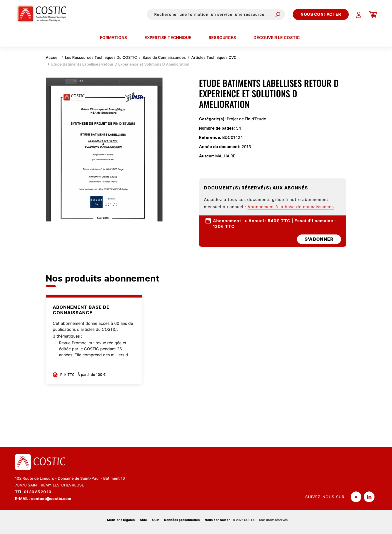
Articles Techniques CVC (214, 57)
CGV (155, 520)
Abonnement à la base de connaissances (291, 207)
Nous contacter (321, 14)
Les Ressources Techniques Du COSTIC (101, 57)
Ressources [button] (222, 38)
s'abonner (319, 239)
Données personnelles (182, 520)
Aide (143, 520)
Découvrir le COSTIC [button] (277, 38)
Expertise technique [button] (168, 38)
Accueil (53, 57)
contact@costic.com (51, 499)
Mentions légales (121, 520)
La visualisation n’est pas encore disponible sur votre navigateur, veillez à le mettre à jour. (104, 150)
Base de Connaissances (164, 57)
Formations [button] (113, 38)
